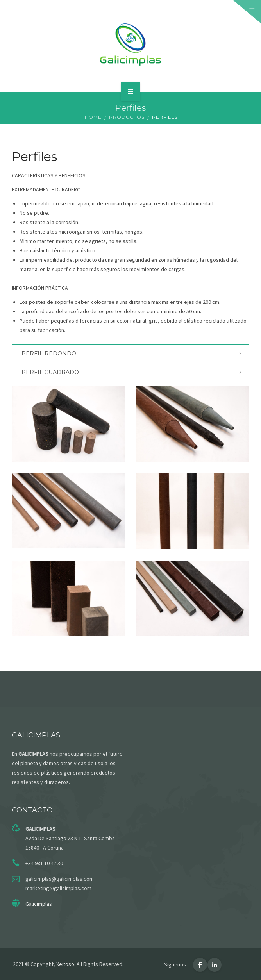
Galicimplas (39, 904)
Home (93, 117)
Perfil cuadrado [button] (50, 372)
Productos (127, 117)
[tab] (130, 354)
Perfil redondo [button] (49, 353)
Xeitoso (65, 964)
